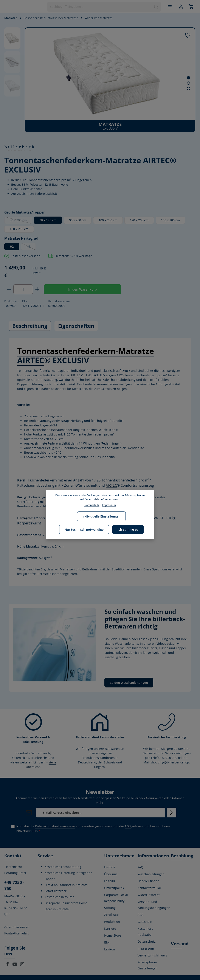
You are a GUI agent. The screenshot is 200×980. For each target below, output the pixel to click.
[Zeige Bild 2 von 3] (188, 83)
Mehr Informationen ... (107, 499)
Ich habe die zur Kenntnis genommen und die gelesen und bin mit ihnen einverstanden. (93, 829)
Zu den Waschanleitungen (129, 683)
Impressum (146, 949)
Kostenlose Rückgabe (145, 932)
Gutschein (145, 922)
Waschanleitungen (151, 874)
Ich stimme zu (128, 530)
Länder (50, 879)
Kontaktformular (16, 933)
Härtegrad (25, 518)
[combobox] (99, 7)
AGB (128, 826)
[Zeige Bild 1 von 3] (188, 78)
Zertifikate (111, 915)
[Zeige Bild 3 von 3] (188, 89)
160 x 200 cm (19, 229)
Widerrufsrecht (149, 895)
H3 (31, 247)
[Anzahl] (23, 289)
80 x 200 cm (21, 221)
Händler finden (148, 881)
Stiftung (110, 908)
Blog (107, 943)
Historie (110, 867)
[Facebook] (8, 966)
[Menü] (169, 7)
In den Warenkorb (82, 289)
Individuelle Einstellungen (101, 516)
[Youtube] (15, 966)
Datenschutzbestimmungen (55, 826)
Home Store (113, 936)
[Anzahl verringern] (9, 289)
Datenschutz (147, 942)
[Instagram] (22, 966)
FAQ (140, 867)
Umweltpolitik (114, 888)
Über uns (111, 874)
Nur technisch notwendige (84, 530)
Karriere (110, 929)
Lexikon (110, 949)
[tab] (30, 326)
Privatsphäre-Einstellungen (147, 965)
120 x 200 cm (139, 220)
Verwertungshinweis (152, 955)
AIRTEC (31, 360)
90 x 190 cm (48, 220)
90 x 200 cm (78, 220)
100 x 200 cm (108, 220)
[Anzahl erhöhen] (37, 289)
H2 (12, 246)
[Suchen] (156, 7)
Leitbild (110, 881)
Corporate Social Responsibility (116, 898)
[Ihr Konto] (180, 7)
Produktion (112, 922)
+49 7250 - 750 (14, 886)
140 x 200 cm (170, 220)
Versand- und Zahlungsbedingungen (154, 905)
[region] (100, 80)
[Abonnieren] (171, 813)
